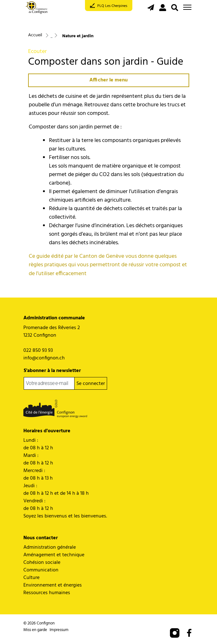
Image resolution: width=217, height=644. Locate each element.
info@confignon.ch (44, 358)
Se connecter (91, 384)
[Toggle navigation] (187, 7)
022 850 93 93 (38, 351)
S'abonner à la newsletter (52, 371)
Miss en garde (35, 630)
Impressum (59, 630)
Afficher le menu (108, 80)
